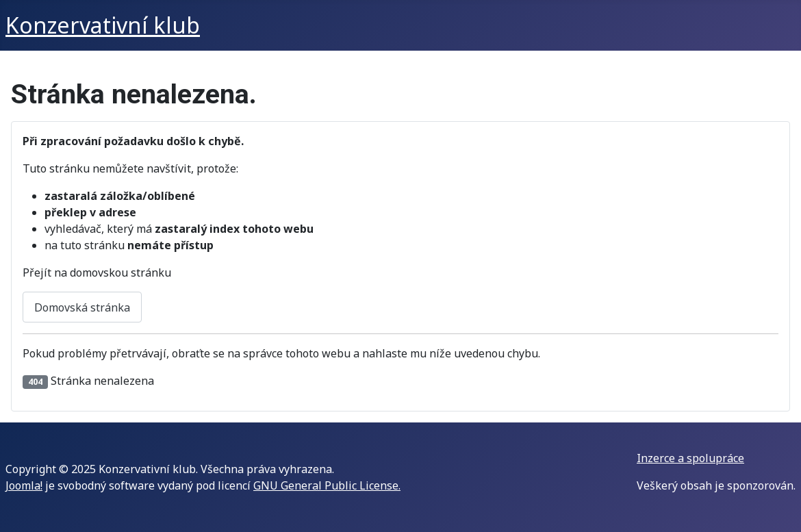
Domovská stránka (82, 307)
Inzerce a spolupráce (690, 458)
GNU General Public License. (327, 485)
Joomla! (24, 485)
